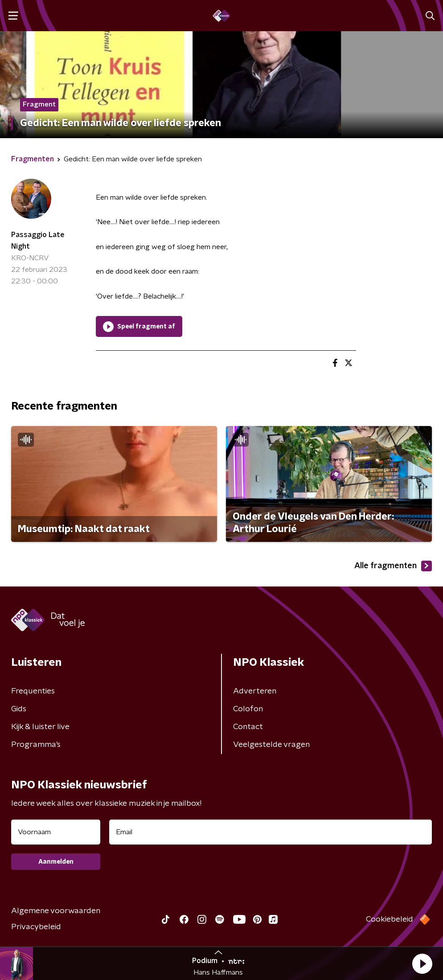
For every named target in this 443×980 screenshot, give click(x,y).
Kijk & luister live (40, 727)
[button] (422, 964)
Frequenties (33, 691)
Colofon (248, 709)
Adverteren (255, 691)
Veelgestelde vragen (271, 745)
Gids (19, 709)
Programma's (36, 745)
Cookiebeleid (390, 919)
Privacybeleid (36, 927)
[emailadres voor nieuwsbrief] (271, 832)
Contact (248, 727)
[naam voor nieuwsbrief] (56, 832)
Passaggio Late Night (38, 241)
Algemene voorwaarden (56, 911)
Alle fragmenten (393, 566)
